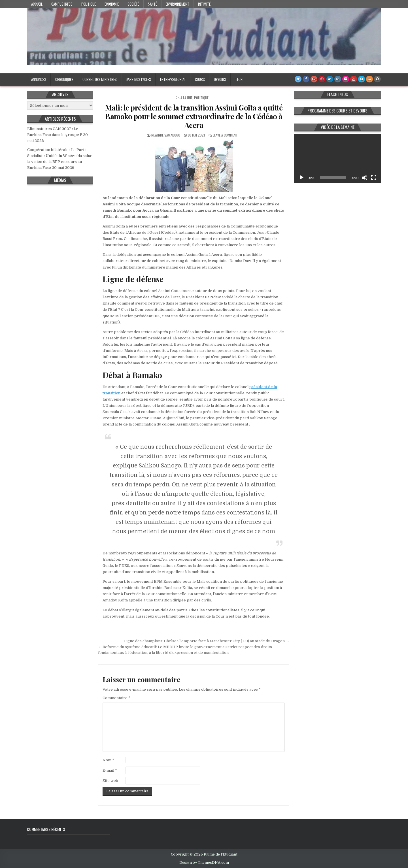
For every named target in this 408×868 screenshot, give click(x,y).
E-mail (110, 770)
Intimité (204, 4)
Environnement (178, 4)
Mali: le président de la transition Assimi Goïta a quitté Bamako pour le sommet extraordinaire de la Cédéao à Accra (194, 116)
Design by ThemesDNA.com (204, 863)
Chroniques (64, 79)
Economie (112, 4)
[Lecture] (301, 178)
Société (133, 4)
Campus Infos (62, 4)
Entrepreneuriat (173, 79)
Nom (108, 760)
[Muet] (365, 178)
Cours (200, 79)
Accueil (37, 4)
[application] (338, 159)
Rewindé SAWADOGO (166, 135)
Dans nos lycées (138, 79)
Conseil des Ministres (100, 79)
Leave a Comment (225, 135)
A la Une (186, 98)
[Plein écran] (374, 178)
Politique (89, 4)
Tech (239, 79)
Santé (152, 4)
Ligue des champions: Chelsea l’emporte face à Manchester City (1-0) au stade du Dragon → (207, 641)
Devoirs (220, 79)
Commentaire (116, 698)
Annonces (39, 79)
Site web (110, 781)
